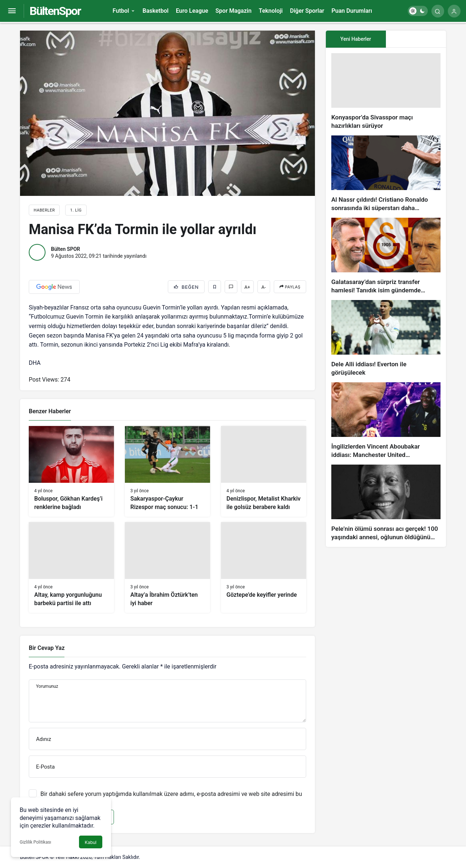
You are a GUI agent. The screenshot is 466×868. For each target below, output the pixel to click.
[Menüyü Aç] (12, 11)
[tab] (416, 39)
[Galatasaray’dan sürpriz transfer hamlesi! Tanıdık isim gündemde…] (386, 256)
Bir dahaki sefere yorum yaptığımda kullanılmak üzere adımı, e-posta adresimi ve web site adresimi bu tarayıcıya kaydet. (171, 797)
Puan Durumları (352, 11)
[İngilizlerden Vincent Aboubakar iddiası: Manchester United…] (386, 421)
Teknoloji (271, 11)
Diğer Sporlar (307, 11)
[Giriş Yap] (454, 11)
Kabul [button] (91, 842)
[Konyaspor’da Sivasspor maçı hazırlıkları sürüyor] (386, 92)
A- (264, 287)
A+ (247, 287)
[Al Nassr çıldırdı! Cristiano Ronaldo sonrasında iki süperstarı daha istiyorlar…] (386, 174)
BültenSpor (55, 11)
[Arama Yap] (438, 11)
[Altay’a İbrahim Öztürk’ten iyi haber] (167, 567)
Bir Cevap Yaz (47, 648)
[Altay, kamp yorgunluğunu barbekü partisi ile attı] (71, 567)
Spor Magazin (234, 11)
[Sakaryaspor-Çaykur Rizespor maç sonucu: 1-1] (167, 471)
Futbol (121, 11)
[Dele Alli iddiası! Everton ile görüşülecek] (386, 338)
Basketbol (155, 11)
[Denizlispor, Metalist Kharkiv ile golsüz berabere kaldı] (264, 471)
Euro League (192, 11)
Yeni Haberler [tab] (356, 39)
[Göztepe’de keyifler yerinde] (264, 567)
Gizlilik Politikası (35, 842)
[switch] (418, 11)
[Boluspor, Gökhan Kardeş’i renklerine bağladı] (71, 471)
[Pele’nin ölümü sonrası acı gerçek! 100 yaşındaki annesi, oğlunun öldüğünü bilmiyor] (386, 503)
